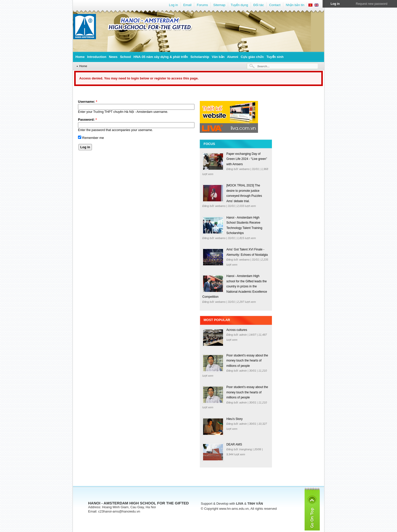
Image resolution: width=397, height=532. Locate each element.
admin (243, 335)
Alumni (233, 57)
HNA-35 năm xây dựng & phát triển (161, 57)
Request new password (372, 4)
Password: (87, 120)
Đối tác (259, 5)
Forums (202, 5)
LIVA (240, 504)
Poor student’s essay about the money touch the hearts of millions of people (247, 361)
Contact (275, 5)
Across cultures (237, 330)
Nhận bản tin (295, 5)
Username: (88, 102)
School (125, 57)
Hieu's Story (234, 419)
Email (187, 5)
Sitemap (219, 5)
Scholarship (200, 57)
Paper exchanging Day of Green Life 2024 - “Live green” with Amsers (247, 159)
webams (245, 169)
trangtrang (246, 449)
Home (80, 57)
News (113, 57)
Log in (173, 5)
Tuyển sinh (275, 57)
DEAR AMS (234, 444)
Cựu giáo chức (252, 57)
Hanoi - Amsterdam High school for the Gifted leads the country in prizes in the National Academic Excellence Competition (235, 286)
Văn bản (218, 57)
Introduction (97, 57)
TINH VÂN (255, 504)
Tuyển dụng (239, 5)
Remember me (91, 138)
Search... (263, 66)
